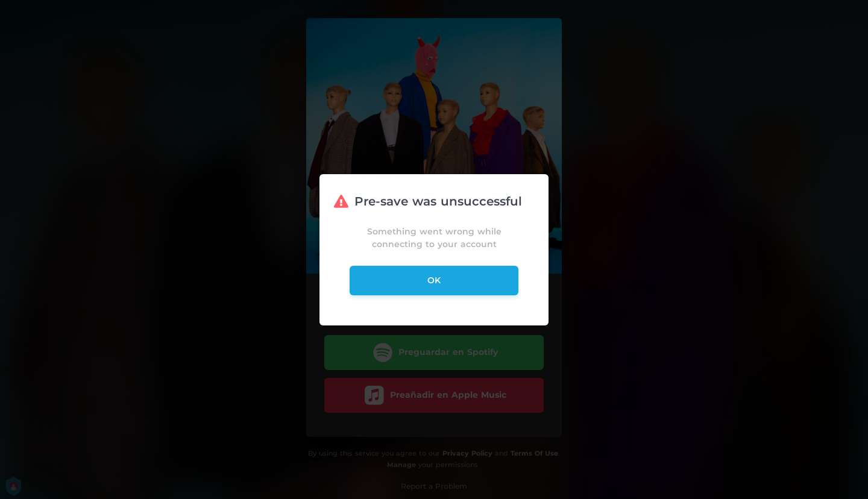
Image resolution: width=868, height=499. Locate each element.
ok (434, 280)
